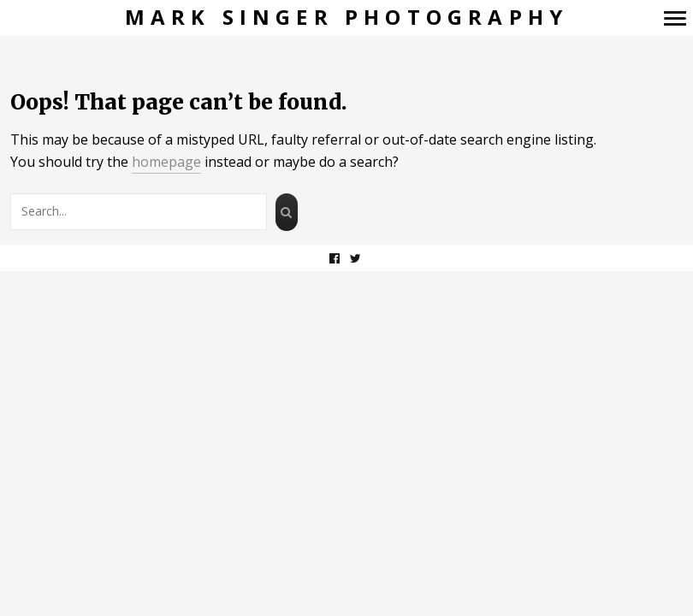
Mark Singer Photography (347, 18)
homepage (166, 162)
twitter (365, 258)
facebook (344, 258)
